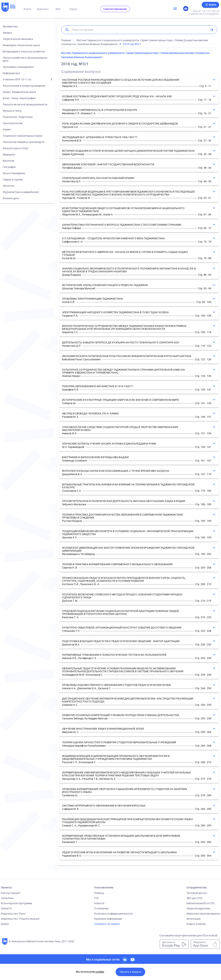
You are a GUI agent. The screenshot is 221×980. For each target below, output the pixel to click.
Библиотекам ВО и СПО (201, 903)
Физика (7, 33)
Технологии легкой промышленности (25, 104)
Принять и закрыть (130, 972)
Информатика (11, 73)
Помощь (99, 893)
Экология (9, 186)
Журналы (43, 9)
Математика (10, 26)
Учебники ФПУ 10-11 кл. (17, 79)
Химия (7, 129)
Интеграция (194, 919)
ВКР (58, 9)
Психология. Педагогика (18, 117)
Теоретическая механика (18, 39)
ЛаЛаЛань (7, 898)
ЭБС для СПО (194, 898)
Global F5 (6, 908)
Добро (5, 924)
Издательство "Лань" (13, 914)
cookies (100, 972)
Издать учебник (196, 924)
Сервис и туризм (13, 180)
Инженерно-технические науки (21, 45)
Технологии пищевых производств (24, 142)
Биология (9, 161)
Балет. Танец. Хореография (19, 98)
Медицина (9, 155)
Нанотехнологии (13, 123)
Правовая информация (108, 919)
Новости (99, 903)
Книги (27, 9)
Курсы (73, 9)
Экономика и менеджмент (19, 67)
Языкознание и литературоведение (24, 86)
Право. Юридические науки (19, 92)
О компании (101, 908)
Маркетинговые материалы (203, 914)
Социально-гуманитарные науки (22, 136)
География (9, 167)
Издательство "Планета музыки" (20, 919)
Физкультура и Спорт (16, 148)
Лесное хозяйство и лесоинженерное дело (25, 59)
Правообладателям (198, 908)
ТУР (96, 898)
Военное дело (11, 198)
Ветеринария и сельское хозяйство (24, 52)
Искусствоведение (14, 173)
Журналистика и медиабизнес (21, 192)
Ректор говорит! (11, 893)
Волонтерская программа (17, 903)
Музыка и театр (12, 111)
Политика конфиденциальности (113, 914)
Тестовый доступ (197, 893)
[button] (139, 83)
